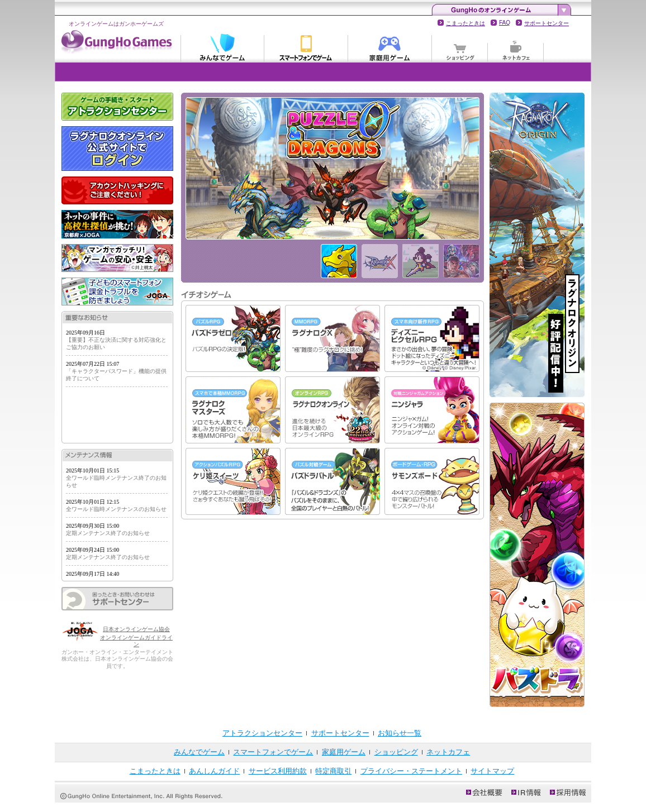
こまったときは (465, 23)
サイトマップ (492, 771)
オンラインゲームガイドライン (136, 641)
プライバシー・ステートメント (411, 771)
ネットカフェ (516, 47)
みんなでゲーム (222, 47)
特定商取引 (333, 771)
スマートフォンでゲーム (306, 47)
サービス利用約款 (278, 771)
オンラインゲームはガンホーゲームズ (116, 24)
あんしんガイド (214, 771)
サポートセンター (547, 23)
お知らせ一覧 (400, 733)
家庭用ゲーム (390, 47)
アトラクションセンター (262, 733)
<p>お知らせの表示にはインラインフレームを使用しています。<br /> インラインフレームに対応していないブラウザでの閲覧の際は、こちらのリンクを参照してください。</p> (117, 383)
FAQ (505, 23)
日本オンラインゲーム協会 (136, 629)
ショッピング (460, 47)
